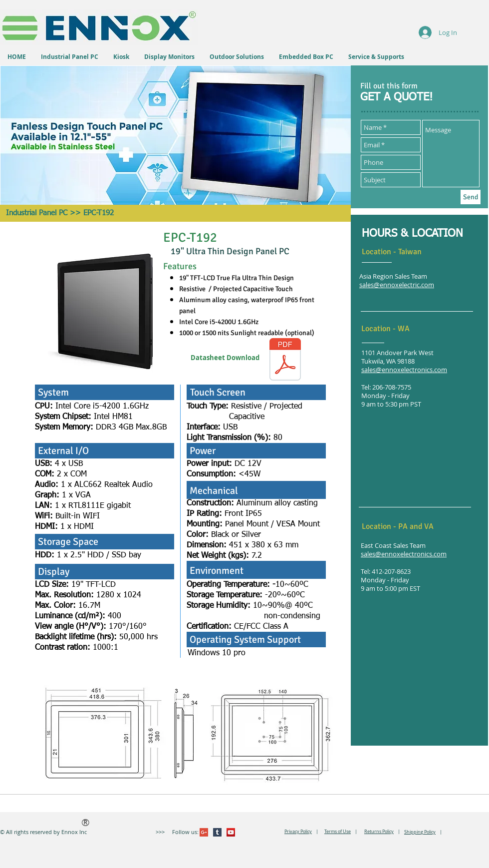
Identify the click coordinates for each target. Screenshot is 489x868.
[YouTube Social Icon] (231, 832)
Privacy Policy (298, 832)
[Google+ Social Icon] (204, 832)
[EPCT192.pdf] (285, 361)
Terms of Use (338, 832)
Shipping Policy (420, 832)
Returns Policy (379, 832)
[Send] (471, 197)
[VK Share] (277, 832)
